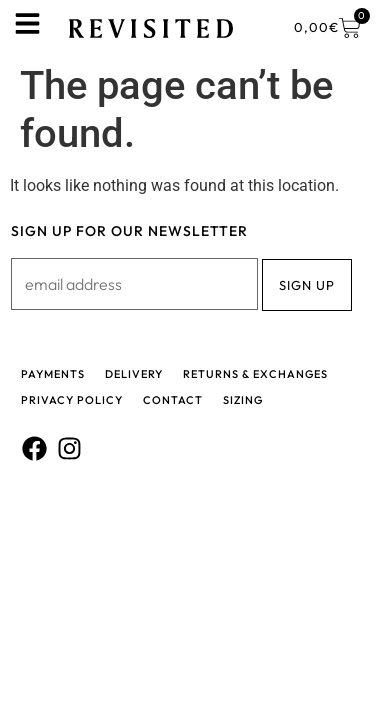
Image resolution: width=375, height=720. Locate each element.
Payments (53, 374)
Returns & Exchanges (255, 374)
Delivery (134, 374)
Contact (173, 400)
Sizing (243, 400)
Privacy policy (72, 400)
